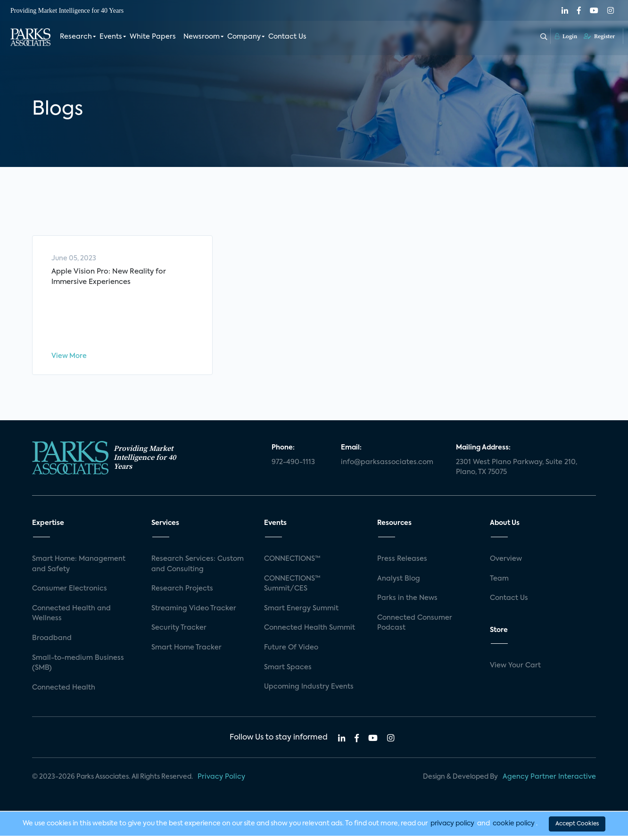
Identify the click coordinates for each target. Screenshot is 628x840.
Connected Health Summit (310, 632)
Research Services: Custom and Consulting (198, 568)
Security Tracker (179, 632)
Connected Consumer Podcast (415, 627)
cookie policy (514, 828)
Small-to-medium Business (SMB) (78, 667)
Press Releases (402, 563)
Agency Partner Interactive (549, 782)
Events (111, 37)
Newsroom (202, 37)
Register (599, 36)
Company (244, 37)
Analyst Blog (399, 583)
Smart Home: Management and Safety (79, 568)
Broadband (52, 642)
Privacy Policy (221, 782)
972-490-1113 (293, 466)
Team (499, 583)
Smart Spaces (288, 672)
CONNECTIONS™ (292, 563)
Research (76, 37)
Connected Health (64, 692)
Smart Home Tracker (186, 652)
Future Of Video (291, 652)
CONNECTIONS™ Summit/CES (292, 588)
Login (566, 36)
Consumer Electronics (70, 593)
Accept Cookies (577, 828)
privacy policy (452, 828)
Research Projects (182, 593)
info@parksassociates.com (387, 466)
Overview (506, 563)
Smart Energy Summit (301, 613)
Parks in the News (407, 602)
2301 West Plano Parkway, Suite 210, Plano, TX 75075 (516, 472)
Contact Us (287, 37)
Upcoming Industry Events (309, 691)
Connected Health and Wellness (71, 618)
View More (69, 358)
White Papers (153, 37)
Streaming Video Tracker (194, 613)
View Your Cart (515, 670)
